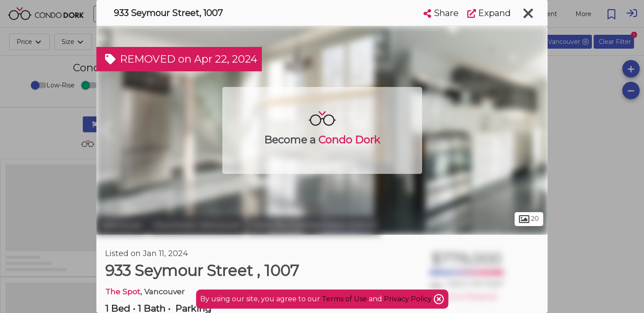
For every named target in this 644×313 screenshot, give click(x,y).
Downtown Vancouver (197, 225)
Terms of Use (344, 299)
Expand (489, 13)
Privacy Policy (409, 299)
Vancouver (122, 225)
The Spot (123, 291)
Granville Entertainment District (314, 225)
